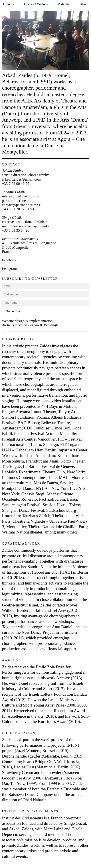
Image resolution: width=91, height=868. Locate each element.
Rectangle (51, 325)
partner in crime (14, 201)
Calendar (65, 4)
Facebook (9, 260)
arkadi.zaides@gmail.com (21, 179)
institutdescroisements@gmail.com (28, 226)
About (84, 4)
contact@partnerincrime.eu (22, 205)
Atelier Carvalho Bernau (20, 325)
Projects (8, 4)
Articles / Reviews (36, 4)
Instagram (9, 269)
